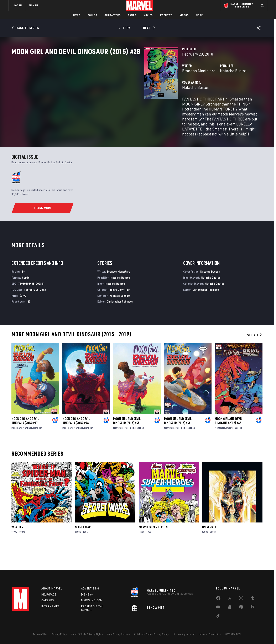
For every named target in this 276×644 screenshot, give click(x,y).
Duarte (230, 450)
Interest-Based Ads (210, 634)
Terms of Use (40, 634)
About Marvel (52, 588)
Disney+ (87, 594)
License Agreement (184, 634)
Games (132, 15)
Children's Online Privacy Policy (151, 634)
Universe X (209, 549)
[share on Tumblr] (252, 599)
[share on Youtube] (218, 608)
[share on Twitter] (230, 599)
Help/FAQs (49, 594)
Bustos (238, 450)
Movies (148, 15)
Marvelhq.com (92, 600)
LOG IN (18, 5)
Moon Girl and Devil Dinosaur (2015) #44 (178, 443)
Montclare (17, 450)
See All (255, 357)
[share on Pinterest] (241, 608)
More (199, 15)
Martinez (28, 450)
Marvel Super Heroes (153, 549)
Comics (92, 15)
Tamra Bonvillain (120, 312)
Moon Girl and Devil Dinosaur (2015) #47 (25, 443)
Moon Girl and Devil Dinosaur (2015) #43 (229, 443)
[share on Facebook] (218, 599)
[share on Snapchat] (230, 608)
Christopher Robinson (120, 324)
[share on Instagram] (241, 599)
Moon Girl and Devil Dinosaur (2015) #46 (76, 443)
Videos (184, 15)
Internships (51, 606)
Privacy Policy (59, 634)
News (77, 15)
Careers (48, 600)
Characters (112, 15)
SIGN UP (33, 5)
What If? (17, 549)
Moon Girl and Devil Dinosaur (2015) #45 (127, 443)
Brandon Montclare (106, 89)
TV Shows (166, 15)
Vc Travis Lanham (120, 318)
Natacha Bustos (187, 89)
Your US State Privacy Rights (87, 634)
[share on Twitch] (252, 608)
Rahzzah (38, 450)
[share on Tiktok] (218, 617)
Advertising (90, 588)
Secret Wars (84, 549)
